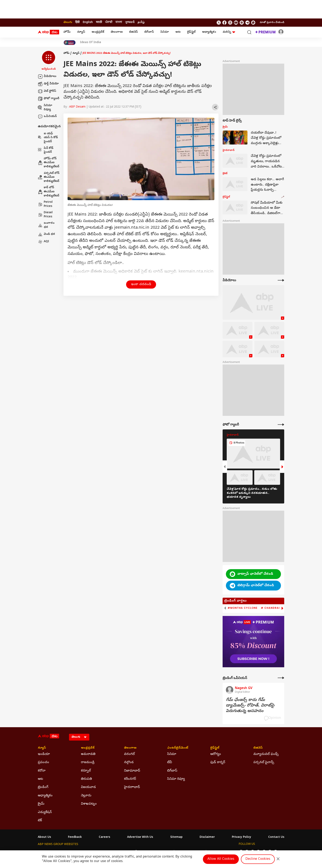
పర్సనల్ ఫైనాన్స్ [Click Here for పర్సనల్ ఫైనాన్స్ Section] (264, 763)
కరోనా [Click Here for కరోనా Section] (42, 771)
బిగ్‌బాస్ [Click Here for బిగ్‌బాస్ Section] (172, 771)
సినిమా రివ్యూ (45, 108)
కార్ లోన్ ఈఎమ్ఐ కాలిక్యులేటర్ (49, 192)
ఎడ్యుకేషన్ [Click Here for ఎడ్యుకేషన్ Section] (45, 812)
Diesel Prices (45, 215)
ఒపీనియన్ (47, 117)
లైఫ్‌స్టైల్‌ (191, 32)
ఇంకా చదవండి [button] (141, 284)
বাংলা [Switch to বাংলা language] (119, 22)
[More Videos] (281, 280)
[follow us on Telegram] (247, 23)
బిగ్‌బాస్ (149, 32)
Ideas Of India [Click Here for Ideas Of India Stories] (90, 43)
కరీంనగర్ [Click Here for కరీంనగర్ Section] (130, 779)
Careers (104, 837)
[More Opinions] (281, 678)
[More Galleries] (281, 425)
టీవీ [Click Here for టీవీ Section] (170, 763)
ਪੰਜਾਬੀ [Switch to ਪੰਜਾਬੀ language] (109, 22)
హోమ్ (67, 32)
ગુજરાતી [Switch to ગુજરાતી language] (130, 22)
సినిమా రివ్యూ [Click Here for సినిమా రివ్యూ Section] (176, 779)
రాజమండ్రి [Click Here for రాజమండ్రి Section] (88, 763)
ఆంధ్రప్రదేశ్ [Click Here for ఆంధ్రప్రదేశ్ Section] (88, 748)
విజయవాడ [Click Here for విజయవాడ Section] (88, 787)
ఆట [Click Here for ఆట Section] (40, 779)
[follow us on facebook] (224, 23)
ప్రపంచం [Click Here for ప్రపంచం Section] (43, 763)
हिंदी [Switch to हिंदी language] (77, 22)
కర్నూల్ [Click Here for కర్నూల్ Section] (86, 771)
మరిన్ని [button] (229, 32)
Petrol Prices (45, 204)
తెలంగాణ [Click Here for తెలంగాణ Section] (130, 748)
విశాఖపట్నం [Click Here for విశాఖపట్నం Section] (89, 804)
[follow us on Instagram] (242, 23)
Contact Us (276, 837)
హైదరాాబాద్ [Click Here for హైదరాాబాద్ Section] (132, 787)
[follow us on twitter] (219, 23)
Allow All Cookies (221, 859)
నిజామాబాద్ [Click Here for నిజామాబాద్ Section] (132, 771)
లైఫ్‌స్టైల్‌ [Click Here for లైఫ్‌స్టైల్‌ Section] (215, 748)
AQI (43, 242)
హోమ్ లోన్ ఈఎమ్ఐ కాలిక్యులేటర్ (49, 163)
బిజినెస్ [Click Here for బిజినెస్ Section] (258, 748)
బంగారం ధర (46, 225)
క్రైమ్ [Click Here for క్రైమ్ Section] (41, 804)
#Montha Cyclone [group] (243, 608)
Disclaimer (207, 837)
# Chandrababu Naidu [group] (279, 608)
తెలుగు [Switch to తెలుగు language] (68, 22)
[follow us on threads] (230, 23)
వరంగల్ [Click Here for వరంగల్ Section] (129, 754)
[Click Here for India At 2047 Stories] (70, 43)
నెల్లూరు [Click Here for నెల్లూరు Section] (86, 796)
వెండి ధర (46, 234)
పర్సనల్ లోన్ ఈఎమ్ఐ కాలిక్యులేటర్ (49, 177)
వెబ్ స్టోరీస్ (47, 91)
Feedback (75, 837)
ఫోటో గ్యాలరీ (49, 99)
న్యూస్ (81, 32)
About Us (44, 837)
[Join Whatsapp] (253, 23)
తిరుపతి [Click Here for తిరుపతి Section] (86, 779)
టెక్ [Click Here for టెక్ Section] (40, 821)
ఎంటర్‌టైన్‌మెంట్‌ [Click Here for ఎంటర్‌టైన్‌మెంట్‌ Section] (178, 748)
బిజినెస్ (133, 32)
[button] (49, 61)
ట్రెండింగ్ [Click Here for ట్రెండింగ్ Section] (43, 787)
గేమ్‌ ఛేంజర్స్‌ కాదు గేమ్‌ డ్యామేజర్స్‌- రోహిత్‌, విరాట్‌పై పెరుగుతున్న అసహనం (250, 706)
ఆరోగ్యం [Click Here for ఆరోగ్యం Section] (216, 754)
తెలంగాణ (117, 32)
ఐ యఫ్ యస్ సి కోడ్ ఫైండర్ (48, 138)
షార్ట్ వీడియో (48, 84)
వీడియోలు (47, 77)
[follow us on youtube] (236, 23)
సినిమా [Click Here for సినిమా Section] (172, 754)
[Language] (79, 737)
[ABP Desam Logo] (48, 32)
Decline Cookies (258, 859)
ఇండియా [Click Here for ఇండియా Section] (44, 754)
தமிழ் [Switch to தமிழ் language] (141, 22)
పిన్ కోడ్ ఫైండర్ (46, 150)
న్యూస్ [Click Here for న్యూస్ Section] (42, 748)
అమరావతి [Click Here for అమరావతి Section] (88, 754)
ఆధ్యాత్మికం (209, 32)
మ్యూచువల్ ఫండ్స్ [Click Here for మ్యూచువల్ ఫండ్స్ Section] (266, 754)
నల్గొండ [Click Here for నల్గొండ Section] (129, 763)
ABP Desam (77, 107)
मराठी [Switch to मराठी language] (99, 22)
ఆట (178, 32)
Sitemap (176, 837)
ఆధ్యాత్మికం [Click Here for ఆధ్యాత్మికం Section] (45, 796)
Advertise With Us (140, 837)
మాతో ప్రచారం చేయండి (272, 23)
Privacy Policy (241, 837)
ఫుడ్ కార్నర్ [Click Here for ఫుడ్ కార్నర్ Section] (218, 763)
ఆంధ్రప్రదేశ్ (98, 32)
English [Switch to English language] (88, 22)
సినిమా (165, 32)
